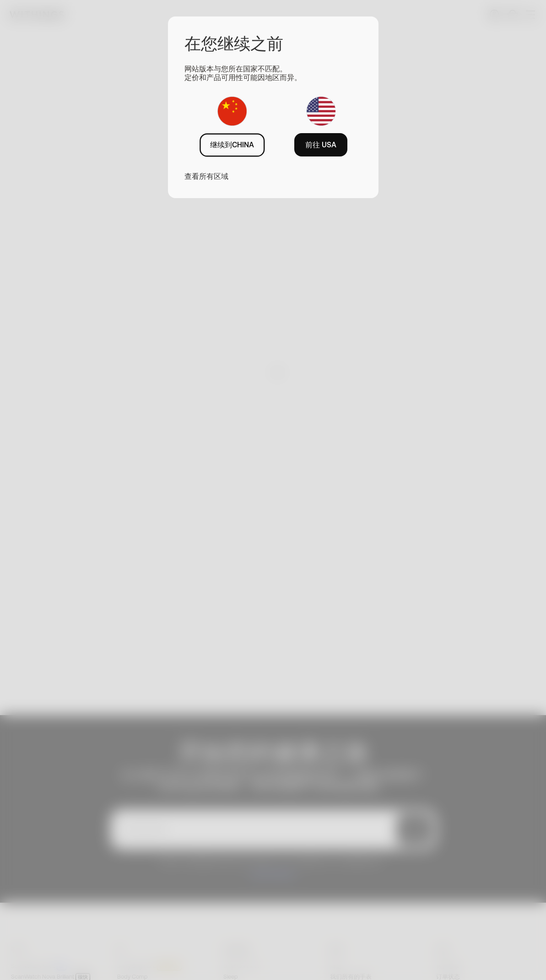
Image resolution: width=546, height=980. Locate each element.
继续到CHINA (232, 145)
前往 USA (321, 145)
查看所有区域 (206, 176)
